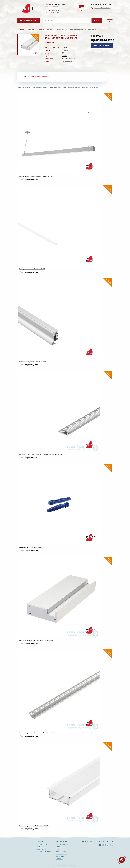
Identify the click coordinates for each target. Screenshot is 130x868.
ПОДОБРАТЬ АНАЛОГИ (102, 46)
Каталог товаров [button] (30, 20)
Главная (21, 30)
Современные (67, 61)
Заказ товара (41, 849)
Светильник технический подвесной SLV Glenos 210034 (37, 176)
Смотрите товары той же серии (40, 77)
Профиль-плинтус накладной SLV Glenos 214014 (34, 362)
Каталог (31, 30)
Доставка (40, 847)
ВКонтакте (89, 842)
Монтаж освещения (44, 852)
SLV (63, 53)
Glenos (64, 56)
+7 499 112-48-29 (101, 5)
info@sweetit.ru (107, 845)
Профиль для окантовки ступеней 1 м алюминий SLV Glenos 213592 (40, 455)
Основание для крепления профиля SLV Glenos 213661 (36, 640)
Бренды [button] (110, 20)
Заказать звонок (103, 8)
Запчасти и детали (45, 30)
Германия (65, 50)
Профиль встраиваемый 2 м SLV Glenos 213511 (34, 826)
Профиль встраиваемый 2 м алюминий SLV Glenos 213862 (37, 733)
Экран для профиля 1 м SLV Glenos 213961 (32, 269)
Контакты (59, 859)
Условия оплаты (43, 844)
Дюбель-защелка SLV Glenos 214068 (31, 547)
